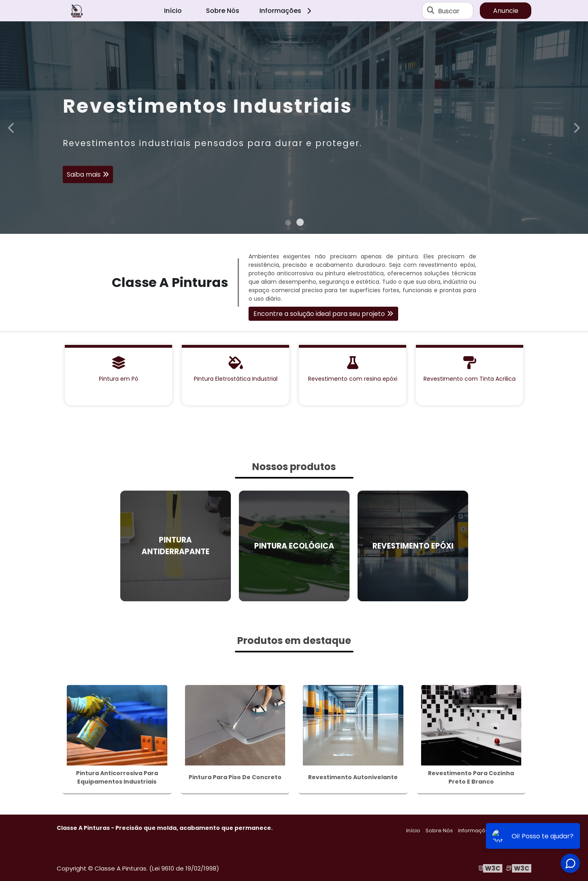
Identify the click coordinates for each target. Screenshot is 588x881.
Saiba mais (84, 176)
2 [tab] (300, 224)
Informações (287, 11)
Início (173, 11)
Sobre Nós (223, 11)
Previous (12, 127)
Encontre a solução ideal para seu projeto (319, 314)
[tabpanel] (294, 128)
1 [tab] (288, 224)
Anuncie (506, 11)
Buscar (449, 11)
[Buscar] (431, 11)
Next (576, 127)
